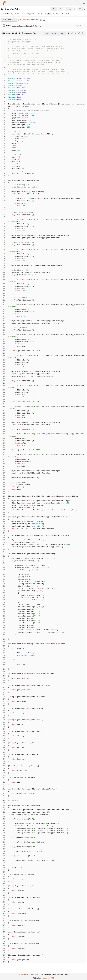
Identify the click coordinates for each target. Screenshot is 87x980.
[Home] (4, 3)
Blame (54, 33)
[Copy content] (72, 33)
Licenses (46, 978)
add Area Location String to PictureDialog (28, 26)
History (62, 33)
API (52, 978)
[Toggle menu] (84, 3)
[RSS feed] (54, 9)
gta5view (16, 9)
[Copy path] (44, 20)
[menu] (37, 978)
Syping (8, 9)
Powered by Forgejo (27, 975)
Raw (47, 33)
